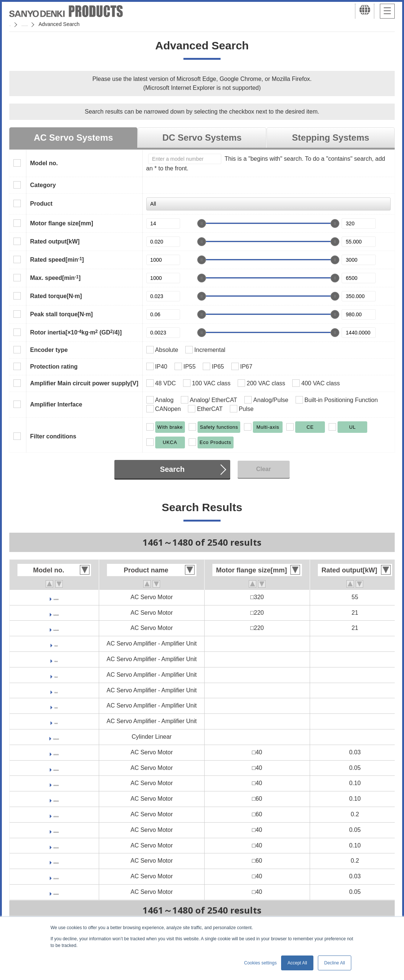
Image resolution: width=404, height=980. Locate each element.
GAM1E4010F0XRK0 (56, 845)
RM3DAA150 (56, 675)
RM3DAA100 (56, 659)
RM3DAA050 (56, 643)
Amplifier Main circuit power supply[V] (84, 383)
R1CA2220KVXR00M (56, 628)
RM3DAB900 (56, 721)
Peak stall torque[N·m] (61, 314)
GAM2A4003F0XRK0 (56, 876)
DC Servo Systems (202, 138)
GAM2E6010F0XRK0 (56, 799)
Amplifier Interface (56, 404)
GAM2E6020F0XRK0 (56, 814)
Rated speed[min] (57, 259)
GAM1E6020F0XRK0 (56, 861)
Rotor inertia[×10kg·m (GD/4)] (76, 332)
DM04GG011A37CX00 (56, 737)
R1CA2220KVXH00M (56, 613)
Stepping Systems (330, 138)
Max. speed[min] (55, 278)
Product (41, 204)
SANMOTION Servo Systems (68, 24)
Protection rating (54, 367)
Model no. (44, 163)
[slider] (202, 223)
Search (172, 469)
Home (16, 24)
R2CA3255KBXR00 (56, 597)
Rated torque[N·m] (56, 296)
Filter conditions (53, 436)
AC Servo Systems (73, 138)
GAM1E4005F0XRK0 (56, 830)
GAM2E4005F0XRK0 (56, 768)
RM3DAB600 (56, 705)
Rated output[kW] (55, 241)
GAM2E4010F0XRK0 (56, 783)
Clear (264, 469)
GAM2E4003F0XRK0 (56, 752)
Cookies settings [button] (260, 963)
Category (43, 185)
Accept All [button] (297, 963)
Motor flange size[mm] (62, 223)
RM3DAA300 (56, 690)
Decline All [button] (335, 963)
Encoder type (49, 350)
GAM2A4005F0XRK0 (56, 892)
